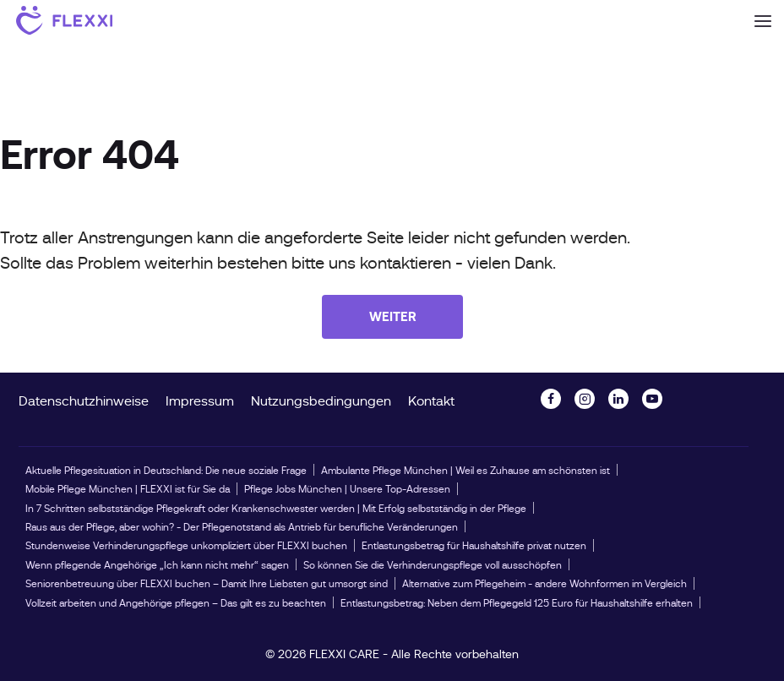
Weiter (393, 316)
